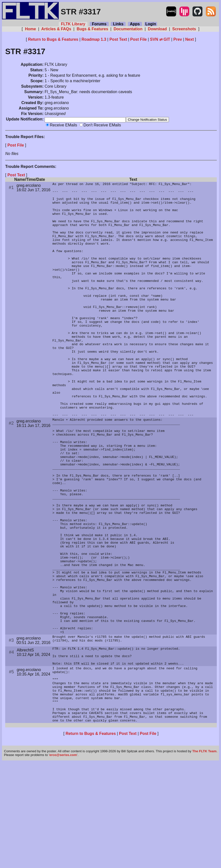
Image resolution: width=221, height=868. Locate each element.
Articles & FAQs (56, 29)
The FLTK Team (204, 857)
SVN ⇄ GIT (160, 39)
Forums (99, 24)
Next (190, 39)
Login (151, 24)
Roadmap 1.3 (94, 39)
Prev (178, 39)
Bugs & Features (92, 29)
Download (157, 29)
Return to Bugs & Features (53, 39)
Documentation (128, 29)
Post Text (118, 39)
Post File (139, 39)
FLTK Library (73, 24)
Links (118, 24)
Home (30, 29)
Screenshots (184, 29)
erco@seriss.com (63, 860)
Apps (135, 24)
